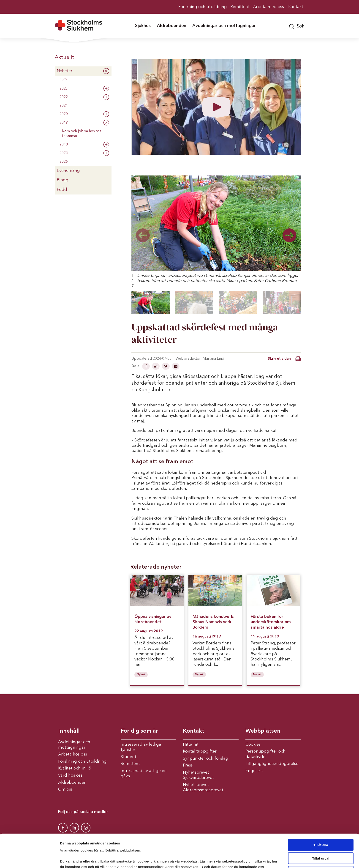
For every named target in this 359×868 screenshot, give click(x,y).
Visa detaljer (249, 859)
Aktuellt (64, 58)
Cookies (253, 745)
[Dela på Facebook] (146, 367)
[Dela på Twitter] (166, 367)
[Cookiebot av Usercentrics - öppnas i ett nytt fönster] (30, 859)
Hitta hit (191, 745)
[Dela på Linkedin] (156, 367)
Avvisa (321, 844)
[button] (297, 26)
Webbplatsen (263, 731)
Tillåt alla (321, 817)
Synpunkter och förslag (206, 758)
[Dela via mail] (176, 367)
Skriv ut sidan (284, 359)
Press (188, 765)
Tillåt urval (321, 830)
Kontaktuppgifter (200, 751)
